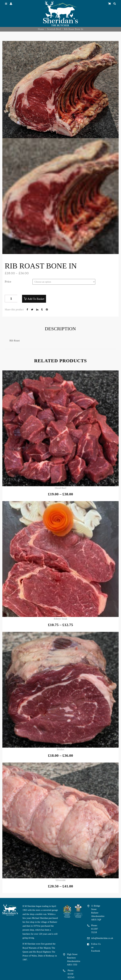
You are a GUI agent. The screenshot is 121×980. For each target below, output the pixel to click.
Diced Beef (60, 488)
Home (41, 29)
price (8, 282)
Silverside (60, 880)
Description (60, 329)
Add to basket (36, 299)
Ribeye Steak (61, 619)
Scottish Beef (54, 29)
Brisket (60, 749)
